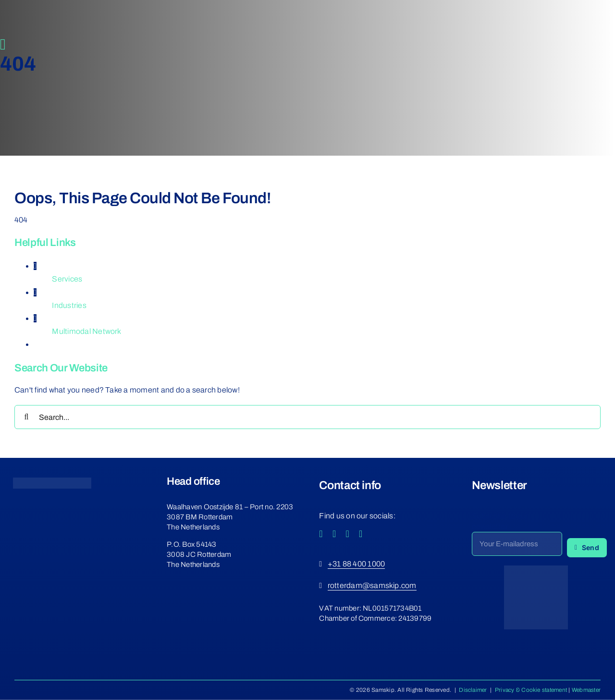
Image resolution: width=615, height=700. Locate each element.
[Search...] (307, 417)
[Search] (26, 417)
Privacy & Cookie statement (531, 690)
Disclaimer (473, 690)
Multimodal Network (86, 331)
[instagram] (334, 534)
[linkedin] (361, 534)
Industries (69, 305)
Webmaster (586, 690)
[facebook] (321, 534)
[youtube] (347, 534)
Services (67, 279)
